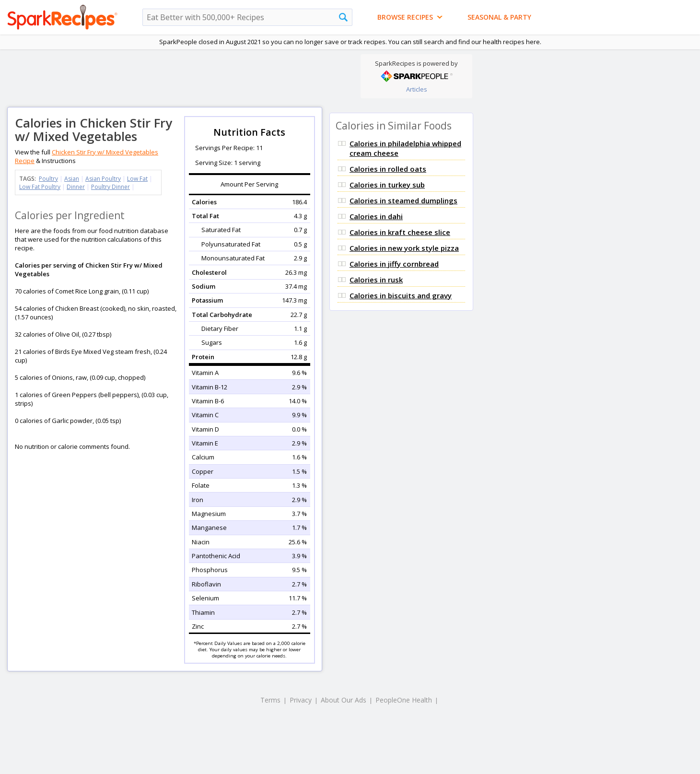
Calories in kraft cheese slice (400, 232)
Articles (417, 89)
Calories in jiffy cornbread (394, 264)
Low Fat (137, 179)
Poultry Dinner (111, 187)
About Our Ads (344, 700)
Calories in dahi (376, 216)
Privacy (301, 700)
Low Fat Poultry (40, 187)
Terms (270, 700)
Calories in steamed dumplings (403, 200)
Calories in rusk (376, 280)
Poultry (48, 179)
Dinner (76, 187)
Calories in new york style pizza (404, 248)
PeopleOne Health (404, 700)
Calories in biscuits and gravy (401, 295)
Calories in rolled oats (388, 169)
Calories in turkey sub (387, 185)
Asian (72, 179)
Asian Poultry (103, 179)
